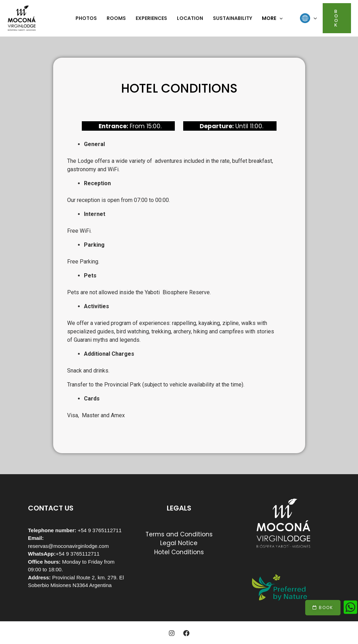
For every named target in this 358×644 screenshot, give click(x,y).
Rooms (116, 18)
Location (190, 18)
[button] (323, 608)
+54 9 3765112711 (78, 554)
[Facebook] (186, 633)
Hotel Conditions (179, 552)
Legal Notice (179, 543)
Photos (86, 18)
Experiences (151, 18)
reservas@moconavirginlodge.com (68, 546)
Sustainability (232, 18)
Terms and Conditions (179, 534)
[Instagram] (172, 633)
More (272, 18)
